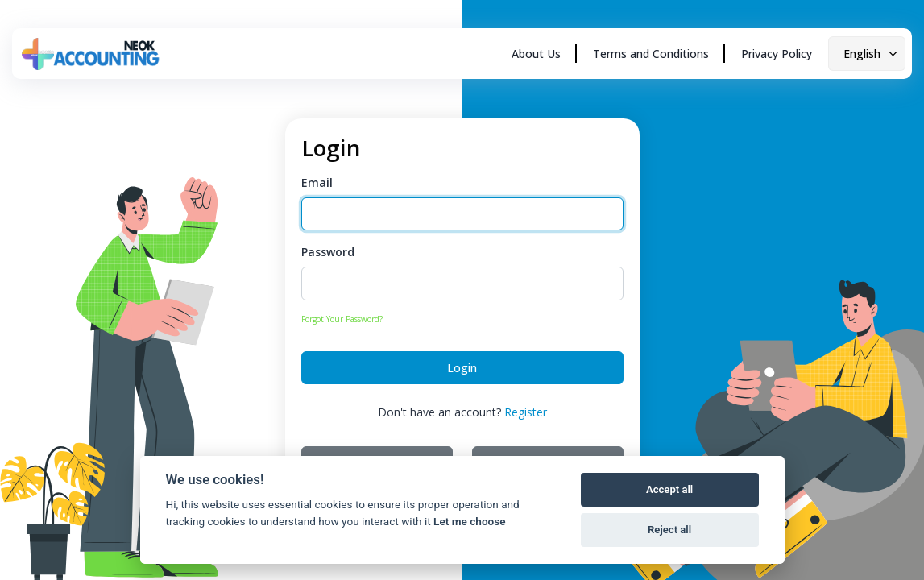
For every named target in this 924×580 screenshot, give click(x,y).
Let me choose (469, 521)
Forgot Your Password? (342, 319)
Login (462, 368)
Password (328, 252)
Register (526, 412)
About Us (536, 54)
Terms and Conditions (651, 54)
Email (317, 182)
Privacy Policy (777, 54)
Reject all (669, 530)
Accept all (669, 489)
